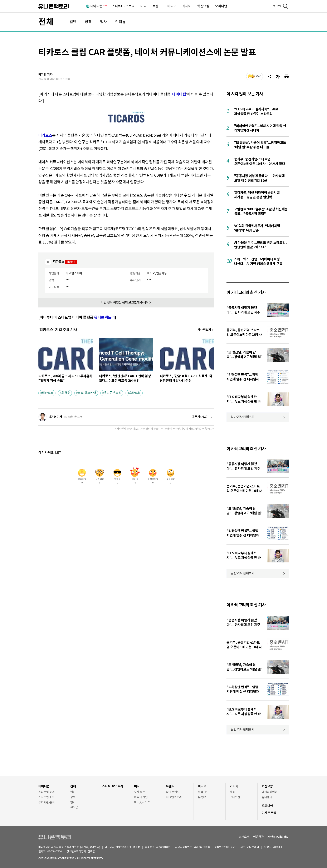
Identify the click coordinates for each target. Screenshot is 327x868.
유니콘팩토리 (53, 6)
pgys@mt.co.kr (73, 417)
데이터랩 (98, 6)
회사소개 (244, 837)
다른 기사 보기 (200, 417)
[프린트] (287, 76)
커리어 (187, 6)
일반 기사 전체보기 (243, 417)
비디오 (172, 6)
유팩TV (202, 792)
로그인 (277, 6)
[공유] (269, 76)
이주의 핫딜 (141, 797)
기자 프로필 (269, 813)
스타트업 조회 (46, 797)
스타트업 (135, 393)
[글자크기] (278, 76)
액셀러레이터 (270, 792)
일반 (73, 22)
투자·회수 (140, 792)
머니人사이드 (142, 803)
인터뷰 (120, 22)
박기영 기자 (45, 75)
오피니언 (221, 6)
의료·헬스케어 (87, 393)
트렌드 (157, 6)
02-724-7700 (59, 852)
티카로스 (48, 393)
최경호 (66, 393)
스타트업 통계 (46, 792)
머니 (143, 6)
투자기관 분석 (46, 803)
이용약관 (258, 837)
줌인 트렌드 (173, 792)
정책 (88, 22)
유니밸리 (267, 797)
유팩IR (202, 797)
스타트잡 (235, 797)
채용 (232, 792)
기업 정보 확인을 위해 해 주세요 (125, 303)
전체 (46, 22)
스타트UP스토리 (123, 6)
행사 (103, 22)
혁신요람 (203, 6)
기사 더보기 (204, 330)
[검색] (285, 6)
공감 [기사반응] (258, 76)
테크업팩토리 (174, 797)
